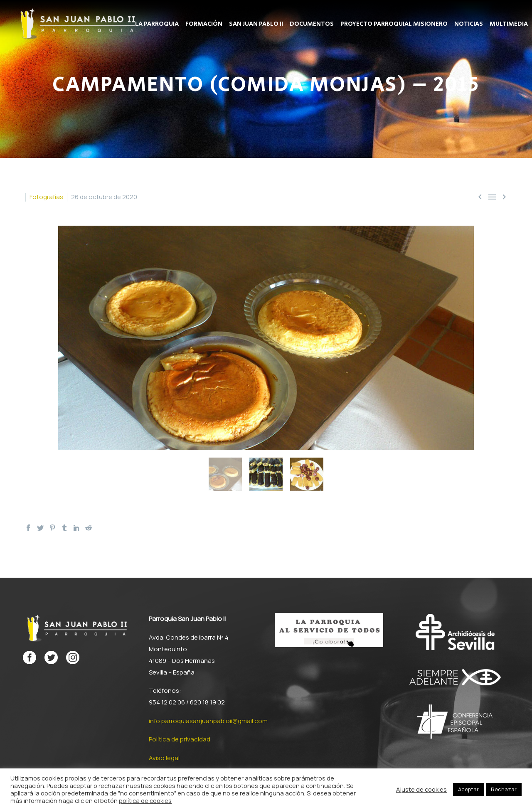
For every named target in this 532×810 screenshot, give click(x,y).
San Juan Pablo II (256, 24)
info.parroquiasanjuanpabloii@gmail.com (208, 721)
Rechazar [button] (504, 789)
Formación (204, 24)
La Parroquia (157, 24)
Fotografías (46, 197)
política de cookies (145, 800)
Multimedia (509, 24)
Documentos (312, 24)
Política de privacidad (180, 739)
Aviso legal (164, 758)
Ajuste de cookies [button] (421, 789)
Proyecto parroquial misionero (394, 24)
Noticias (469, 24)
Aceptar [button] (468, 789)
